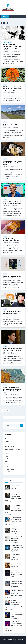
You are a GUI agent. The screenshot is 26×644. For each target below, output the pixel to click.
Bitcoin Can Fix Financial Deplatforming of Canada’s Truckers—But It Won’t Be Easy (12, 390)
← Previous (5, 411)
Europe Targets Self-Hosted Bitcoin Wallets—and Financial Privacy (13, 163)
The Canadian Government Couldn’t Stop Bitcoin (12, 312)
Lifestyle (7, 461)
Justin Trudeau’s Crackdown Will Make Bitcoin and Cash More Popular (13, 350)
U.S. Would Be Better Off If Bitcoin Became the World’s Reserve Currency (12, 89)
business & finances (10, 447)
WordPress (11, 639)
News (5, 85)
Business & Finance (10, 444)
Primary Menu (5, 16)
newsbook (20, 639)
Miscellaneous (7, 42)
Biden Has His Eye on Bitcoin (12, 276)
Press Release (8, 472)
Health (6, 456)
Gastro (6, 454)
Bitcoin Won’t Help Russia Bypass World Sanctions (11, 240)
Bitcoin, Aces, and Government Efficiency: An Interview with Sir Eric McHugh (12, 47)
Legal (6, 459)
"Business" (8, 439)
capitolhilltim (15, 92)
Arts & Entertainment (10, 441)
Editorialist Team (17, 52)
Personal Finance (9, 469)
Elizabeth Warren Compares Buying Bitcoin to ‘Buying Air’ (13, 203)
